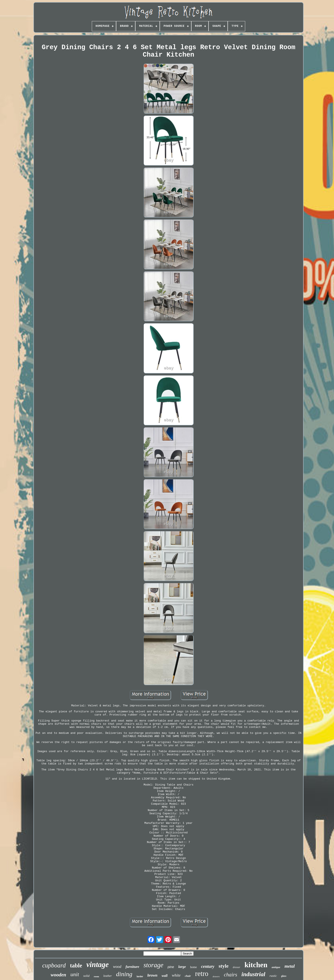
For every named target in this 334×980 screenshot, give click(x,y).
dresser (237, 967)
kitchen (256, 965)
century (208, 966)
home (194, 967)
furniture (132, 967)
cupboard (54, 965)
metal (290, 966)
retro (202, 974)
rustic (273, 976)
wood (117, 967)
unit (75, 974)
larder (140, 976)
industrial (253, 974)
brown (152, 975)
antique (276, 967)
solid (86, 976)
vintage (97, 965)
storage (153, 965)
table (76, 966)
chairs (231, 975)
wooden (58, 975)
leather (108, 976)
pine (171, 967)
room (96, 976)
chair (188, 976)
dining (124, 974)
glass (284, 976)
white (176, 975)
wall (165, 976)
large (182, 967)
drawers (216, 976)
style (224, 966)
